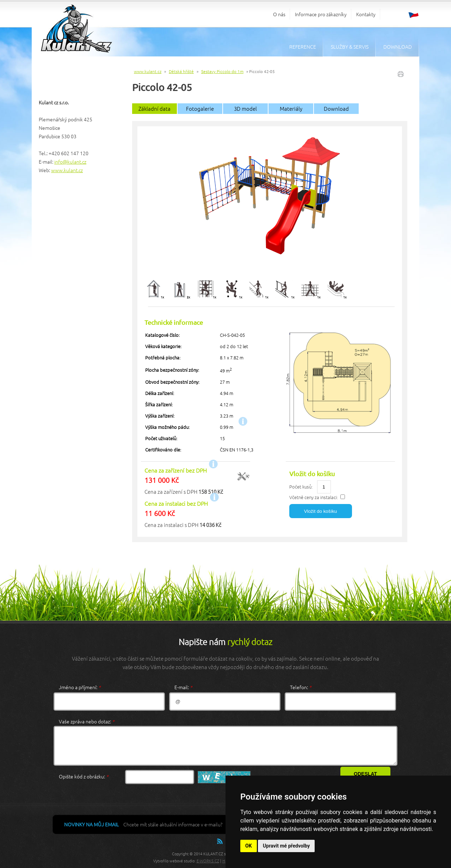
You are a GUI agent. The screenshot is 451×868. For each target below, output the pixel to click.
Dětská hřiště (181, 71)
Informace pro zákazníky (321, 14)
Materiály (291, 108)
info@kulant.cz (70, 162)
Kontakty (366, 14)
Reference (303, 47)
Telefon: (301, 687)
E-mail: (183, 687)
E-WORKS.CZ (208, 861)
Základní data (155, 108)
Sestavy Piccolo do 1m (222, 71)
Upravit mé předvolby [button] (286, 846)
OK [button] (249, 846)
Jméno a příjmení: (80, 687)
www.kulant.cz (67, 170)
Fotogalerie (200, 108)
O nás (279, 14)
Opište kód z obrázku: (84, 776)
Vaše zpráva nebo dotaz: (87, 721)
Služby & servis (350, 47)
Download (398, 47)
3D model (245, 108)
